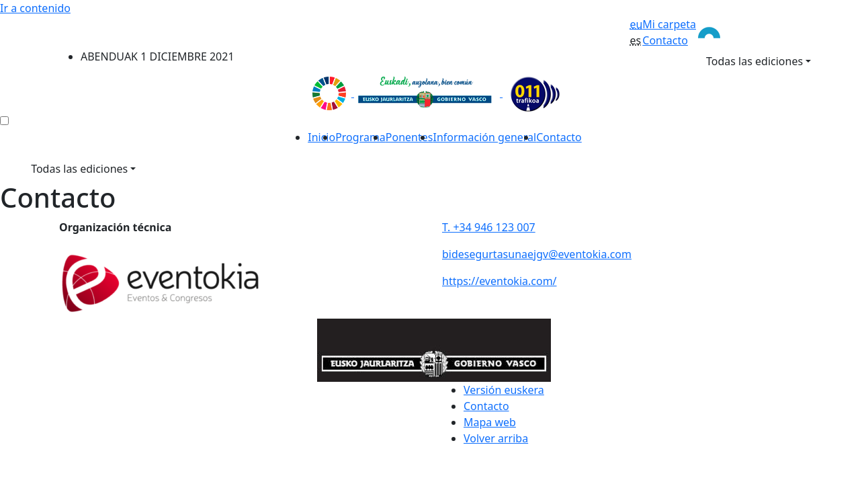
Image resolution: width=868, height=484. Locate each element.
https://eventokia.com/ (500, 281)
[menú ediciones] (4, 121)
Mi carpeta (669, 24)
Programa (360, 137)
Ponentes (409, 137)
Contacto (665, 40)
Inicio (321, 137)
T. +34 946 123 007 (489, 227)
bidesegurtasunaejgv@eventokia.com (537, 254)
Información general (484, 137)
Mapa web (490, 422)
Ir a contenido (35, 8)
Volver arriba (496, 438)
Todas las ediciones (754, 61)
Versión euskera (504, 390)
